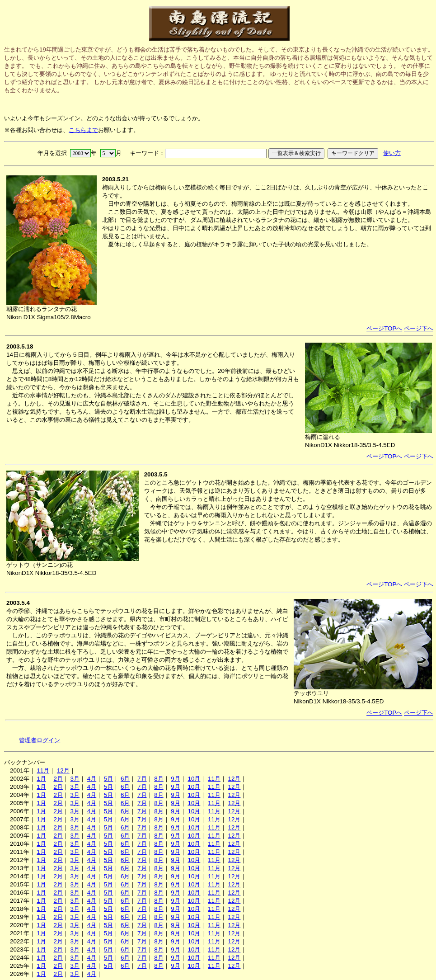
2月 (58, 779)
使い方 (392, 153)
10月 (194, 779)
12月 (63, 770)
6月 (125, 779)
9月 (175, 779)
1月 (41, 779)
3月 (75, 779)
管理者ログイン (40, 740)
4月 (92, 779)
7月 (142, 779)
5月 (108, 779)
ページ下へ (419, 328)
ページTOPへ (384, 328)
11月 (43, 770)
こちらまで (83, 130)
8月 (159, 779)
